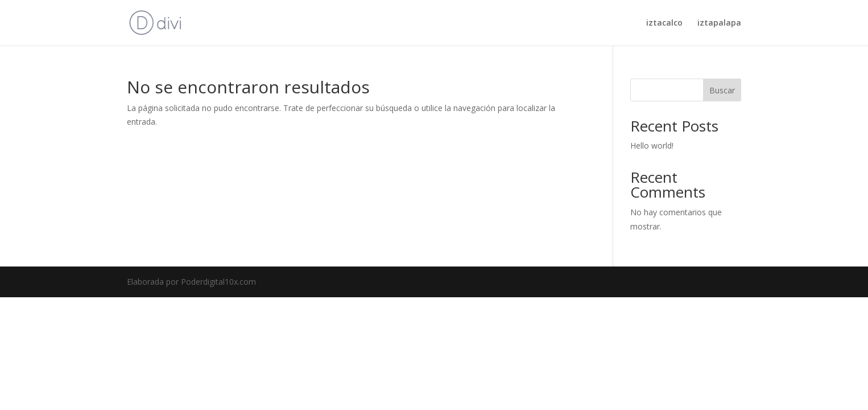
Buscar (722, 90)
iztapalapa (719, 23)
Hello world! (652, 145)
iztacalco (664, 23)
